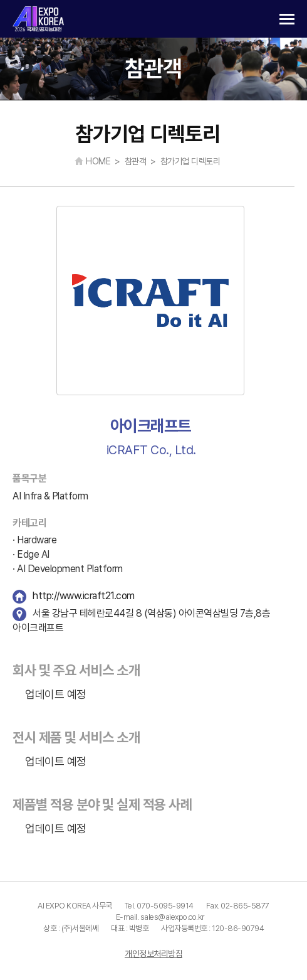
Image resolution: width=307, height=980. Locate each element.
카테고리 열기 (287, 19)
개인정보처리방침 (153, 954)
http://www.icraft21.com (84, 596)
